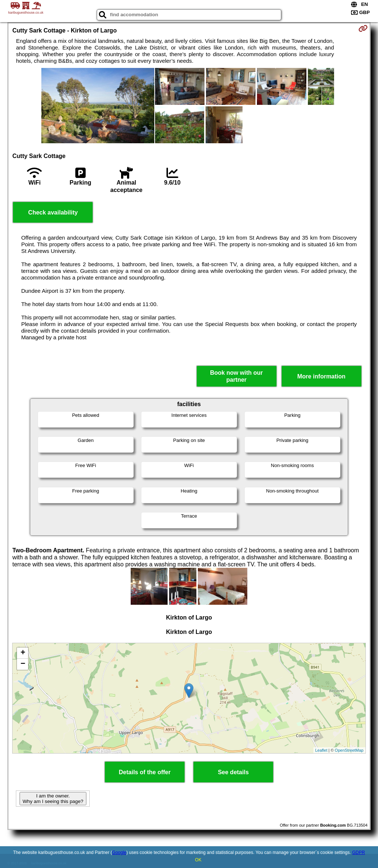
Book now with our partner (236, 376)
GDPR (359, 852)
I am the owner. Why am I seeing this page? (53, 799)
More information (321, 376)
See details (233, 772)
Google (119, 852)
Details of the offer (145, 772)
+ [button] (23, 653)
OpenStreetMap (349, 750)
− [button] (23, 664)
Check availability (53, 212)
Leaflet (321, 750)
